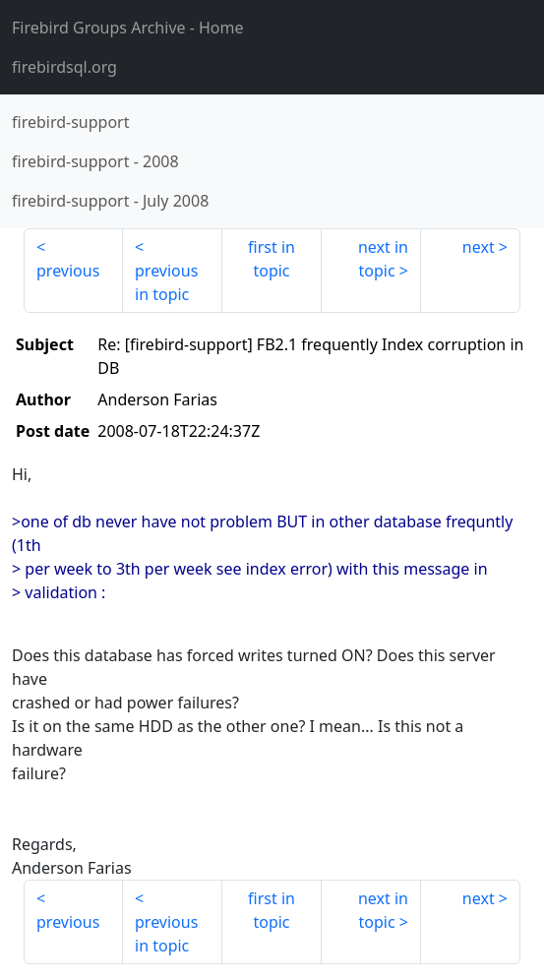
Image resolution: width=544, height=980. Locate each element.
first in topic (272, 259)
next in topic (383, 259)
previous (68, 271)
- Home (128, 28)
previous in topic (166, 282)
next (479, 247)
